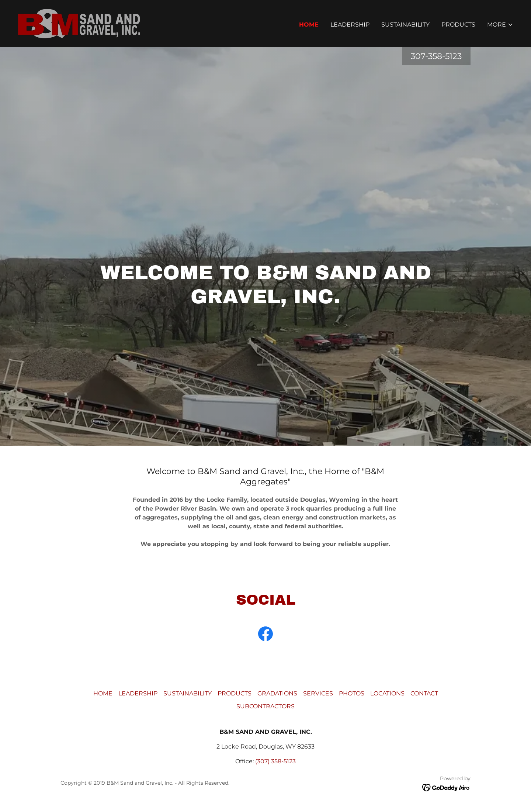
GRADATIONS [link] (277, 693)
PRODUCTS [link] (458, 25)
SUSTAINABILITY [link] (405, 25)
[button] (500, 25)
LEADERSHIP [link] (350, 25)
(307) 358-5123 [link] (275, 761)
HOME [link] (309, 25)
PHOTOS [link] (352, 693)
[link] (79, 23)
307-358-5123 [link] (436, 56)
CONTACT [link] (424, 693)
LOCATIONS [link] (387, 693)
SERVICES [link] (318, 693)
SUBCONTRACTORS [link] (265, 706)
